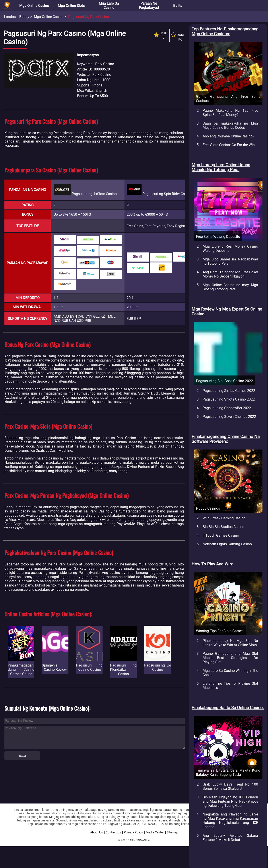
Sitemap (172, 832)
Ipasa (22, 756)
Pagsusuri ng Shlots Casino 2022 (229, 399)
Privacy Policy (133, 832)
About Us (96, 832)
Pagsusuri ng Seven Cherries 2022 (229, 417)
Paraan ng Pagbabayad (149, 6)
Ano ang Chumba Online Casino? (228, 136)
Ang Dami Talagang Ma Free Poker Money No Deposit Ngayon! (230, 274)
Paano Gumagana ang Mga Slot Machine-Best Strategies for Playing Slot (230, 658)
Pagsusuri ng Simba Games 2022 (229, 391)
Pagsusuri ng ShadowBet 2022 (227, 408)
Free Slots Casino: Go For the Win (229, 145)
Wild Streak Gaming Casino (224, 518)
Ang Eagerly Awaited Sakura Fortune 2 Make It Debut (230, 838)
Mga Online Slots (71, 6)
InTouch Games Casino (221, 535)
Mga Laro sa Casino (109, 6)
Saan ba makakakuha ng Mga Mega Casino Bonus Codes (230, 125)
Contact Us (113, 832)
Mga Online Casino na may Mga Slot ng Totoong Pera (230, 287)
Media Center (155, 832)
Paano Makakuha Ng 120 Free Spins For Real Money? (230, 113)
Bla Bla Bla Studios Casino (223, 527)
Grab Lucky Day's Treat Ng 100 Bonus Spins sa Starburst (230, 786)
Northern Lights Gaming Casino (227, 544)
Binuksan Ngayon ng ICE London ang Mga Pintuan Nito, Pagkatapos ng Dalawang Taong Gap (230, 801)
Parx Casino (102, 75)
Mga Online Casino (34, 6)
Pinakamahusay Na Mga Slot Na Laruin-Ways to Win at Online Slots (230, 643)
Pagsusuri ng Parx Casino (89, 17)
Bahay (24, 17)
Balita (178, 6)
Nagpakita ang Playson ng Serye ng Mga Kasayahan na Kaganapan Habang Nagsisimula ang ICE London (230, 821)
